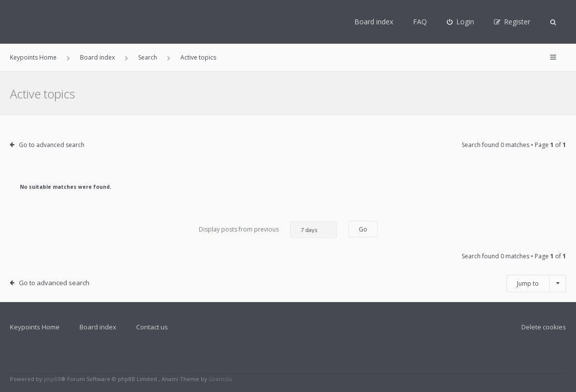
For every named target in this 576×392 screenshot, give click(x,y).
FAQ (420, 22)
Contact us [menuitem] (152, 327)
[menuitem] (460, 22)
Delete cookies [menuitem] (544, 327)
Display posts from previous (268, 230)
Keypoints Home (35, 327)
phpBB (52, 379)
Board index (374, 22)
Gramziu (220, 379)
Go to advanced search (52, 145)
